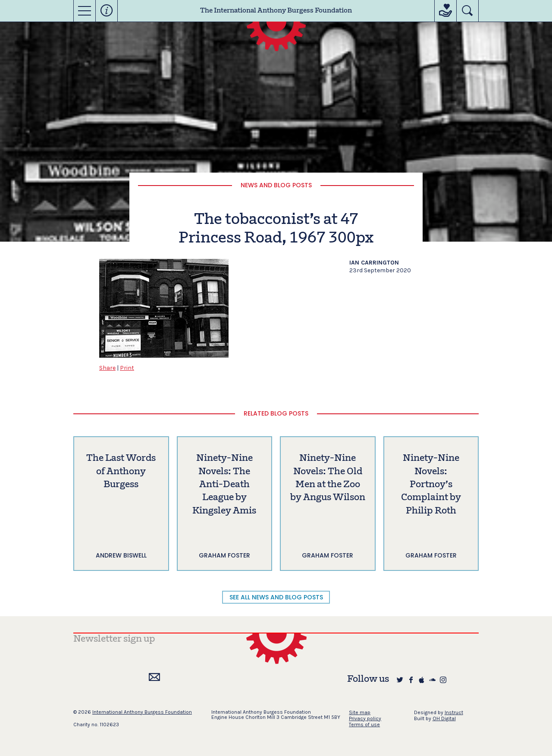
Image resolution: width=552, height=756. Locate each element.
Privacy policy (365, 718)
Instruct (454, 712)
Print (127, 368)
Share (107, 368)
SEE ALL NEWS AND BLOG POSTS (276, 597)
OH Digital (444, 718)
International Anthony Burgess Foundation (142, 712)
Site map (360, 712)
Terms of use (364, 724)
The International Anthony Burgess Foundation (276, 11)
